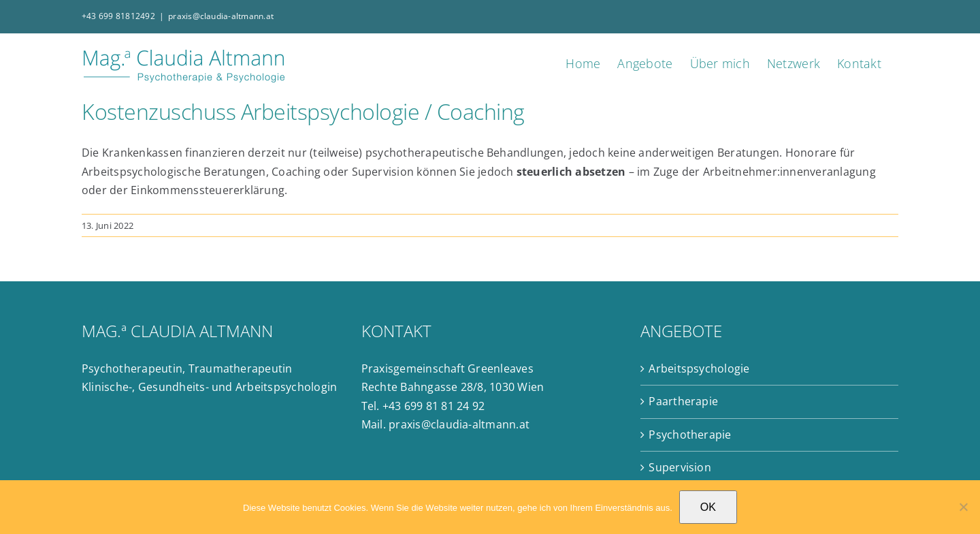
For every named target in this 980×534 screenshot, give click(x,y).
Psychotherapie (690, 435)
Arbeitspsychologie (699, 368)
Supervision (680, 467)
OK (708, 507)
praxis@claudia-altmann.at (221, 16)
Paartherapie (683, 401)
